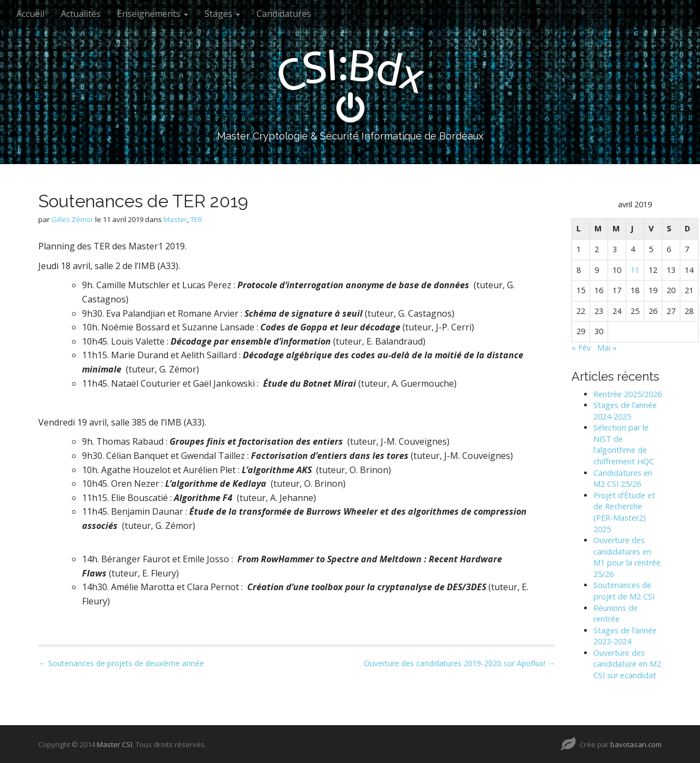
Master (175, 219)
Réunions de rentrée (616, 614)
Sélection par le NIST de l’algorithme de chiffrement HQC (624, 444)
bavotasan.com (636, 744)
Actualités (81, 14)
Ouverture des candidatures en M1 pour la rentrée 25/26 (627, 557)
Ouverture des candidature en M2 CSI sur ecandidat (627, 664)
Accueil (30, 14)
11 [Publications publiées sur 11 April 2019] (635, 270)
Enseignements (153, 14)
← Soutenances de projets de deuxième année (121, 663)
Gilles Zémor (72, 219)
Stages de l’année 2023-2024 (625, 636)
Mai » (607, 348)
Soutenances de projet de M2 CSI (624, 591)
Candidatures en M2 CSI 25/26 (623, 479)
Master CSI (115, 744)
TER (196, 219)
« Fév (581, 348)
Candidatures (284, 14)
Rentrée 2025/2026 (628, 394)
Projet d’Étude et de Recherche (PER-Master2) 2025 (624, 512)
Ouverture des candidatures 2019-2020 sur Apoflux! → (459, 663)
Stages (222, 14)
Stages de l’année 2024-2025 (625, 411)
